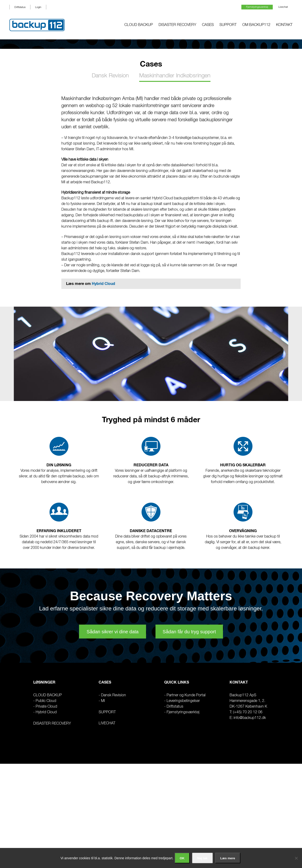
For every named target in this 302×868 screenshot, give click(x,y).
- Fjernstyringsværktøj (182, 712)
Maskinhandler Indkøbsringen (175, 76)
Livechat (283, 7)
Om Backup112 (256, 25)
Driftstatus (20, 7)
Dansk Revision (110, 76)
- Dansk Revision (112, 695)
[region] (151, 44)
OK (182, 858)
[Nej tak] (296, 858)
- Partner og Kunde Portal (185, 695)
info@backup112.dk (250, 718)
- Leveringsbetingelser (182, 701)
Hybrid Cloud (103, 284)
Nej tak (202, 858)
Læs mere (228, 858)
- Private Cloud (45, 707)
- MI (102, 701)
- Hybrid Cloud (45, 712)
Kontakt (284, 25)
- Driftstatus (174, 707)
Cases (208, 25)
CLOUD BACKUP (48, 695)
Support (228, 25)
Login (38, 7)
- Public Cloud (45, 701)
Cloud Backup (139, 25)
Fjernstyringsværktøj (257, 7)
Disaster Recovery (177, 25)
